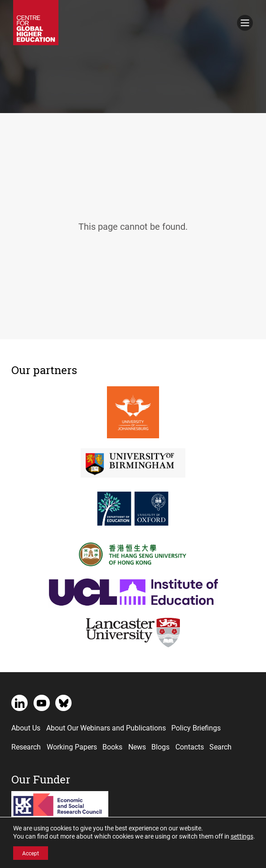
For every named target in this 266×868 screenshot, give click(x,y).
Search (220, 747)
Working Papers (72, 747)
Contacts (190, 747)
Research (26, 747)
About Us (26, 728)
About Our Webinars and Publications (106, 728)
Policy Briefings (196, 728)
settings (242, 836)
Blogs (160, 747)
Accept (31, 853)
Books (112, 747)
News (137, 747)
